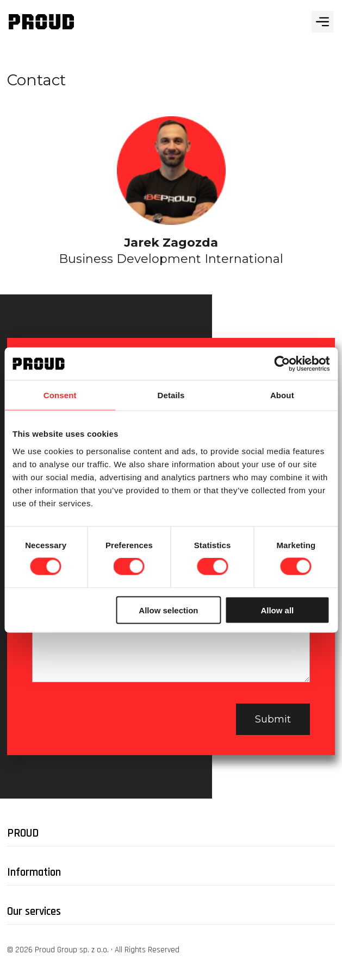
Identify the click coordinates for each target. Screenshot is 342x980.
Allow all (277, 610)
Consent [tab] (60, 395)
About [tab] (282, 395)
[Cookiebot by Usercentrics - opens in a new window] (282, 364)
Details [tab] (171, 395)
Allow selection (168, 610)
